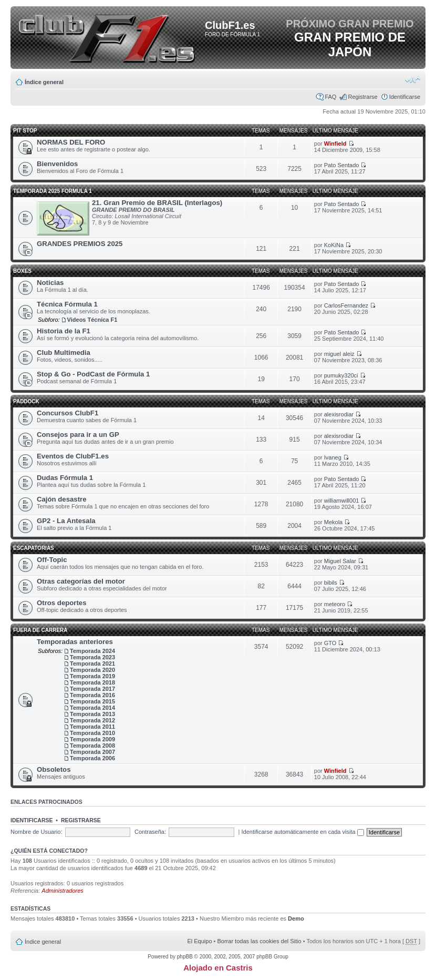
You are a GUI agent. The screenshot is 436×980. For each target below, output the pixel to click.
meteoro (335, 604)
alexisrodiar (339, 414)
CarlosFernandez (346, 305)
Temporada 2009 (92, 739)
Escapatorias (34, 548)
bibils (331, 583)
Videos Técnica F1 (92, 320)
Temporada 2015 (92, 701)
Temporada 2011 (92, 727)
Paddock (26, 401)
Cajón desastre (62, 499)
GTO (330, 643)
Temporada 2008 (92, 746)
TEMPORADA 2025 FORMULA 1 (53, 191)
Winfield (335, 144)
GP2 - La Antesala (66, 521)
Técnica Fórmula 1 (67, 304)
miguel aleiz (339, 354)
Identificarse (405, 97)
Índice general (44, 82)
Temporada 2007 (92, 752)
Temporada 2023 (92, 657)
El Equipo (199, 941)
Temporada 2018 (92, 682)
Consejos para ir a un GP (78, 435)
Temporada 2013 (92, 714)
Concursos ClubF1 (68, 413)
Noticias (50, 283)
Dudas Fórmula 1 (65, 478)
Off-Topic (52, 560)
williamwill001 (342, 501)
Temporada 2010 (92, 733)
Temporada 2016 (92, 695)
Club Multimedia (64, 353)
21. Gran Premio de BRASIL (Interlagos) (157, 203)
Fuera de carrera (40, 630)
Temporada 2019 (92, 676)
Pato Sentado (342, 165)
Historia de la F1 (64, 331)
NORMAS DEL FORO (71, 142)
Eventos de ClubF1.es (73, 456)
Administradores (62, 891)
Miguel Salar (340, 561)
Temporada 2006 (92, 758)
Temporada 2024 (92, 651)
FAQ (330, 97)
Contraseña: (150, 832)
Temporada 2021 (92, 663)
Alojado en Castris (218, 968)
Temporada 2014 (92, 708)
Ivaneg (333, 457)
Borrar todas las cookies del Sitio (259, 941)
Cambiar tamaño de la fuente (413, 80)
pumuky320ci (341, 375)
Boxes (22, 271)
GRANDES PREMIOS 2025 (80, 244)
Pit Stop (25, 131)
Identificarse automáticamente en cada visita (303, 832)
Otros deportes (62, 603)
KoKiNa (334, 245)
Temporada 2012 (92, 720)
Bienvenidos (57, 164)
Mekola (333, 522)
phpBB (185, 957)
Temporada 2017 (92, 689)
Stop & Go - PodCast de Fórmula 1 (93, 374)
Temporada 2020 (92, 670)
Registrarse (362, 97)
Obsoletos (54, 769)
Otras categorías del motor (81, 581)
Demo (296, 918)
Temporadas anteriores (75, 642)
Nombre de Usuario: (36, 832)
